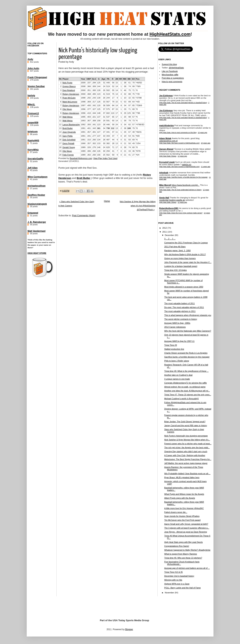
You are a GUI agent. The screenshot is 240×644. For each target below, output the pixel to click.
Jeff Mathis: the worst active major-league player (186, 463)
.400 (89, 105)
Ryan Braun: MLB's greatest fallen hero (182, 477)
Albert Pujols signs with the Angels (179, 498)
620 (108, 147)
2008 (83, 86)
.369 (89, 102)
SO (133, 79)
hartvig (31, 96)
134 (99, 140)
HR (120, 79)
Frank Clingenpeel (37, 77)
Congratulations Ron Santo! (177, 546)
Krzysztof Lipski (167, 162)
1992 (83, 125)
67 (130, 132)
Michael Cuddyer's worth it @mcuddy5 (181, 399)
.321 (94, 117)
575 (108, 109)
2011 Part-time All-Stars (175, 247)
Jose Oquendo (69, 132)
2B (117, 79)
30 (104, 143)
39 (125, 121)
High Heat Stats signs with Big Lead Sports (183, 542)
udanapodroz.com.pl (168, 141)
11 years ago (182, 156)
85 (133, 105)
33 (104, 102)
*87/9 (138, 151)
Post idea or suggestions (173, 78)
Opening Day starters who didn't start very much (186, 451)
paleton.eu (187, 165)
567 (108, 102)
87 (113, 109)
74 (130, 86)
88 (130, 94)
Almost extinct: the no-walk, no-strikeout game (185, 387)
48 (133, 132)
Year (83, 79)
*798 (138, 113)
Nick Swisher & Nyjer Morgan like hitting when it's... (187, 440)
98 (130, 117)
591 (108, 121)
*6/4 (138, 155)
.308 (94, 121)
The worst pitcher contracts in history (181, 319)
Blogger (129, 629)
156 (99, 155)
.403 (89, 117)
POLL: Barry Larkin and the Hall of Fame (182, 588)
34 (125, 105)
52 (113, 86)
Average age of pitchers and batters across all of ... (187, 568)
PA (108, 79)
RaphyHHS (33, 141)
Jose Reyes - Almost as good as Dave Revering (186, 532)
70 (133, 83)
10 (125, 98)
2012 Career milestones (175, 327)
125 (99, 83)
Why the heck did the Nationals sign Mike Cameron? (188, 331)
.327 (94, 109)
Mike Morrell (165, 185)
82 (130, 125)
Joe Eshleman (166, 96)
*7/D (138, 94)
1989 (83, 147)
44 (113, 140)
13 (60, 128)
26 (104, 90)
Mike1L (31, 104)
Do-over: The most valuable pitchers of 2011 (184, 307)
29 (125, 109)
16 (60, 140)
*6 (137, 90)
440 (108, 83)
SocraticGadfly (36, 159)
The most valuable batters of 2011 (179, 303)
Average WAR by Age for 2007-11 (179, 341)
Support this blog (169, 64)
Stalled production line (174, 349)
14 (117, 86)
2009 (83, 83)
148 (99, 113)
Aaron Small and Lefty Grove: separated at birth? (186, 524)
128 (99, 90)
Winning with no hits (173, 580)
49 (133, 143)
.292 (89, 98)
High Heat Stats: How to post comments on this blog (178, 133)
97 (130, 105)
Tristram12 (33, 113)
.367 (89, 121)
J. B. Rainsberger (37, 222)
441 (108, 132)
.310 (89, 140)
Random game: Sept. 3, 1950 (177, 250)
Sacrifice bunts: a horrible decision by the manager (187, 357)
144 (99, 86)
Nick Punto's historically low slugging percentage (186, 436)
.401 (89, 128)
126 (99, 102)
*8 (137, 109)
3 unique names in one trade (177, 379)
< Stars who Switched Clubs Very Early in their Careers (76, 204)
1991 (83, 128)
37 (104, 109)
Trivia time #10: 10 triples (175, 270)
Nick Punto (67, 83)
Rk (60, 79)
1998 (83, 98)
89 (130, 102)
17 (113, 98)
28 (104, 125)
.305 (94, 94)
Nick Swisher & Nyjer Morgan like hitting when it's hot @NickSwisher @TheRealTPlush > (138, 206)
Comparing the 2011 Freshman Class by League (186, 243)
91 (133, 136)
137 (99, 117)
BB (129, 79)
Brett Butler (68, 128)
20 (60, 155)
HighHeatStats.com (170, 34)
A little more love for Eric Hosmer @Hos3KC (184, 508)
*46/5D (139, 83)
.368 (89, 94)
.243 (94, 98)
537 (108, 117)
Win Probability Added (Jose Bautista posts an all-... (187, 474)
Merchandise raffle (170, 75)
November (170, 593)
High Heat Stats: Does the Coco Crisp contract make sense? (181, 213)
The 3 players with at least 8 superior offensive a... (187, 528)
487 (108, 140)
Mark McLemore (70, 102)
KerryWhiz (33, 150)
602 (108, 113)
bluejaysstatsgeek (37, 204)
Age (104, 79)
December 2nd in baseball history (179, 576)
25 (125, 117)
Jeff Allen (33, 168)
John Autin (33, 68)
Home (107, 201)
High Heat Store (37, 253)
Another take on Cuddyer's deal (178, 375)
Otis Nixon (67, 109)
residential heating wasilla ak (172, 200)
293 (108, 151)
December (170, 235)
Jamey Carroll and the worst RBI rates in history (186, 425)
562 (108, 155)
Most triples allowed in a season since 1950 (184, 287)
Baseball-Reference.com (81, 158)
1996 (83, 109)
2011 (165, 232)
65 (113, 117)
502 (108, 90)
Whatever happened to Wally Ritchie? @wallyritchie (187, 550)
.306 (89, 151)
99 (133, 86)
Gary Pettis (67, 136)
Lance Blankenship (71, 125)
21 (125, 143)
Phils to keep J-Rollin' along (176, 361)
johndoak (164, 173)
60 (133, 147)
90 (133, 113)
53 (125, 102)
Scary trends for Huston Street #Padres (182, 516)
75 (130, 90)
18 (60, 147)
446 (108, 125)
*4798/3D (140, 125)
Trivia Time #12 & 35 (173, 572)
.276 (94, 147)
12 (60, 125)
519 (108, 86)
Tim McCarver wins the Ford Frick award (182, 520)
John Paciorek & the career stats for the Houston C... (188, 262)
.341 (94, 125)
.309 (94, 86)
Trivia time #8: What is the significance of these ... (186, 371)
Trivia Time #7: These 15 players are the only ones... (188, 395)
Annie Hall (164, 198)
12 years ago (182, 202)
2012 (165, 228)
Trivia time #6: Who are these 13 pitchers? (183, 558)
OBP (89, 79)
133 (99, 143)
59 (113, 125)
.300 (94, 90)
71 (133, 90)
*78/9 (138, 86)
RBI (125, 79)
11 (60, 121)
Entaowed (33, 213)
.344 (94, 113)
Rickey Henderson (71, 94)
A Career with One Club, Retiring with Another (185, 455)
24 (104, 86)
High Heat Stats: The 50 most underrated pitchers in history (181, 190)
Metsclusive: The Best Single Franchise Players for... (188, 459)
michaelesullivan (37, 186)
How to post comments (172, 82)
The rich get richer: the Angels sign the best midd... (187, 448)
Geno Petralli (68, 143)
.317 (94, 102)
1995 (83, 117)
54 (130, 136)
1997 (83, 105)
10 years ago (202, 133)
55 (113, 90)
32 (125, 94)
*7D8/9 (139, 105)
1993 (83, 121)
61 (130, 83)
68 (133, 109)
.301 (94, 132)
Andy (30, 59)
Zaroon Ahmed (166, 149)
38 (125, 83)
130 (99, 98)
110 (113, 113)
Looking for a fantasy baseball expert (181, 266)
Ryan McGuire (69, 98)
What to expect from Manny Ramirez (181, 554)
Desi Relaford (69, 90)
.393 (89, 125)
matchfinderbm (167, 125)
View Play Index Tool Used (105, 158)
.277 (94, 136)
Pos (138, 79)
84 (113, 105)
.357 (89, 132)
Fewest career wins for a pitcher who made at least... (188, 444)
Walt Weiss (67, 117)
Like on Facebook (170, 71)
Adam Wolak (165, 138)
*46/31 (139, 132)
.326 (89, 147)
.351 (89, 90)
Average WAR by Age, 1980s (177, 323)
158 (99, 121)
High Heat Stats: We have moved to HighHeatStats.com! (179, 143)
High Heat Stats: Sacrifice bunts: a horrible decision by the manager (184, 177)
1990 (83, 143)
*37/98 (139, 98)
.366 (89, 86)
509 (108, 105)
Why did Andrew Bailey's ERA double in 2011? (185, 254)
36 (133, 151)
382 (108, 143)
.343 (94, 128)
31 (104, 83)
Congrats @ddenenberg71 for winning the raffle (185, 383)
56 (113, 83)
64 (133, 102)
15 (117, 83)
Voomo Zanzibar (36, 86)
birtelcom (33, 132)
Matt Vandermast (37, 231)
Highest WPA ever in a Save (177, 584)
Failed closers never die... (176, 512)
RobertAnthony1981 (169, 208)
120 (99, 105)
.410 (89, 113)
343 (108, 136)
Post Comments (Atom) (84, 216)
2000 (83, 90)
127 (99, 132)
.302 (94, 143)
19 (125, 136)
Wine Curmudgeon (38, 177)
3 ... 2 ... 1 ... (170, 239)
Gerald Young (69, 147)
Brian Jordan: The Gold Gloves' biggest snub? (185, 422)
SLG (94, 79)
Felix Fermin (68, 155)
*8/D (138, 136)
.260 (94, 140)
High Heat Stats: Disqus (168, 156)
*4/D (138, 102)
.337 (89, 83)
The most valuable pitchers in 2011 (180, 311)
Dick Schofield (69, 140)
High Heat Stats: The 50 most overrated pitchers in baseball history (183, 103)
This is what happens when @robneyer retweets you (188, 315)
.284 (94, 83)
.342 (94, 105)
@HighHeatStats (176, 68)
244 (108, 98)
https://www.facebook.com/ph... (186, 185)
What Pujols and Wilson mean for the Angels (184, 494)
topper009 (33, 123)
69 (133, 140)
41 (104, 94)
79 (113, 102)
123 (99, 94)
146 (99, 147)
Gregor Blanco (69, 86)
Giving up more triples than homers (180, 258)
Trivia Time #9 (170, 345)
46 (125, 90)
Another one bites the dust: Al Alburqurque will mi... (187, 391)
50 (113, 121)
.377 (89, 109)
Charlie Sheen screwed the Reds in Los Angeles (186, 353)
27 (104, 132)
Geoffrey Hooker (36, 195)
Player (65, 79)
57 (133, 117)
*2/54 (138, 143)
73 (133, 121)
